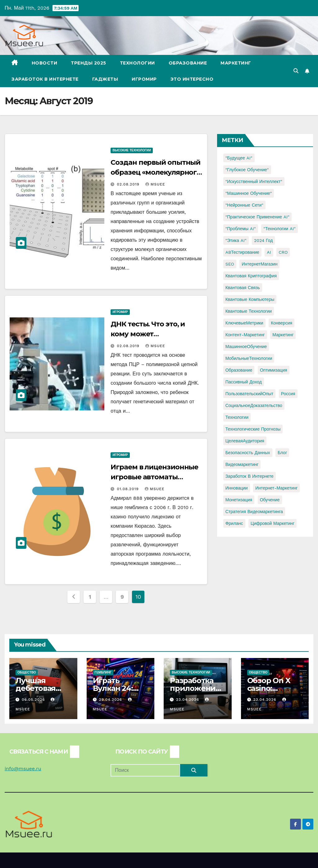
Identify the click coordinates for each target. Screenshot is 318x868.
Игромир (144, 79)
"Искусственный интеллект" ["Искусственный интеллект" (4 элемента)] (254, 181)
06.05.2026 (34, 700)
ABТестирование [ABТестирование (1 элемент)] (242, 252)
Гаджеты (105, 79)
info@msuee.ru (23, 769)
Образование (188, 63)
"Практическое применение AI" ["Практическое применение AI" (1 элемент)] (257, 217)
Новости (45, 63)
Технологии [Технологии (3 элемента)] (237, 417)
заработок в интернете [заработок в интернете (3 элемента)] (250, 476)
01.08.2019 (128, 489)
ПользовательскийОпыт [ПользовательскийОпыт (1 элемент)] (250, 394)
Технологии (137, 63)
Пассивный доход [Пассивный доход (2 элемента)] (244, 382)
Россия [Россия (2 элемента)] (288, 394)
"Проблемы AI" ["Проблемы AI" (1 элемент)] (241, 229)
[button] (296, 71)
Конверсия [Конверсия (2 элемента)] (282, 323)
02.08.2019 (129, 184)
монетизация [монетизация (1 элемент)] (239, 500)
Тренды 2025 (89, 63)
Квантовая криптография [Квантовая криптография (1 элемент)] (251, 276)
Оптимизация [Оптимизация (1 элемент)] (274, 370)
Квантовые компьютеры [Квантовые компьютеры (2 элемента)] (250, 299)
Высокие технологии (132, 150)
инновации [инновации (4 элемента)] (237, 488)
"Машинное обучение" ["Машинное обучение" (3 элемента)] (249, 193)
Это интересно (192, 79)
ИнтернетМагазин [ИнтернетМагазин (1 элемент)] (259, 264)
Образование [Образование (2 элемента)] (239, 370)
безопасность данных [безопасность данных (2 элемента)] (248, 453)
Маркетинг (236, 63)
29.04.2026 (111, 700)
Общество (27, 672)
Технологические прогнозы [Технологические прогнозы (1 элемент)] (253, 429)
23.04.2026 (188, 700)
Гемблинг (103, 672)
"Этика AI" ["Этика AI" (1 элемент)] (236, 240)
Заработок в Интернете (45, 79)
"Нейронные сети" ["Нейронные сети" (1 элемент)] (244, 205)
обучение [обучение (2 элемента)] (270, 500)
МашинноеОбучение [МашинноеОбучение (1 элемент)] (246, 347)
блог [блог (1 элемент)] (282, 453)
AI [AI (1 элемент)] (269, 252)
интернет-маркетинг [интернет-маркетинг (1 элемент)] (276, 488)
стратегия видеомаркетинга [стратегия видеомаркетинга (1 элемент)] (254, 512)
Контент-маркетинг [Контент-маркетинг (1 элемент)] (245, 335)
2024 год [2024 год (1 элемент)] (263, 240)
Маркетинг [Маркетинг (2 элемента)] (283, 335)
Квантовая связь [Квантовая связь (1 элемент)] (243, 288)
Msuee (155, 184)
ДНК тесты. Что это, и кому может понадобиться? (148, 334)
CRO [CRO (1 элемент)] (283, 252)
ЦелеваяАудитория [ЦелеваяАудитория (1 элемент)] (245, 441)
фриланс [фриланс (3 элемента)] (234, 523)
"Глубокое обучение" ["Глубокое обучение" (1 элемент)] (247, 170)
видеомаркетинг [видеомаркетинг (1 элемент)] (242, 464)
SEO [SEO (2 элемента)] (230, 264)
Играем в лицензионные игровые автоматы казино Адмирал (154, 477)
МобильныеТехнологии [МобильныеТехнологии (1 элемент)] (249, 358)
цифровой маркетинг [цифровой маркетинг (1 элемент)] (273, 523)
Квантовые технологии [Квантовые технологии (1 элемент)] (249, 311)
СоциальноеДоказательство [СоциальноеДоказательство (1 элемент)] (254, 405)
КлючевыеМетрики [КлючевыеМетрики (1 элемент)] (244, 323)
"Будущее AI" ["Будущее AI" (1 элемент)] (239, 158)
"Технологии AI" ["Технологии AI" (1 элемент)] (279, 229)
